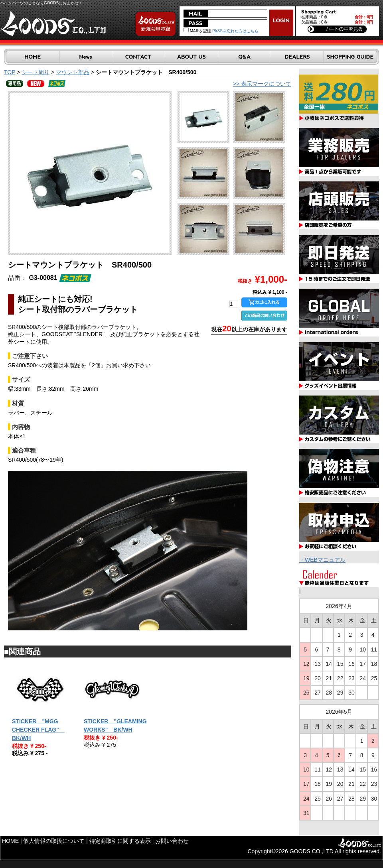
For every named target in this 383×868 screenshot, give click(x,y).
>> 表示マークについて (262, 84)
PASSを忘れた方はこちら (235, 31)
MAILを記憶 (197, 31)
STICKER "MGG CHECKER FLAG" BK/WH (38, 730)
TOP (10, 72)
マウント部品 (73, 72)
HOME (10, 841)
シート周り (36, 72)
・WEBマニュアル (322, 560)
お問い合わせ (172, 841)
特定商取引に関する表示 (120, 841)
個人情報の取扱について (54, 841)
